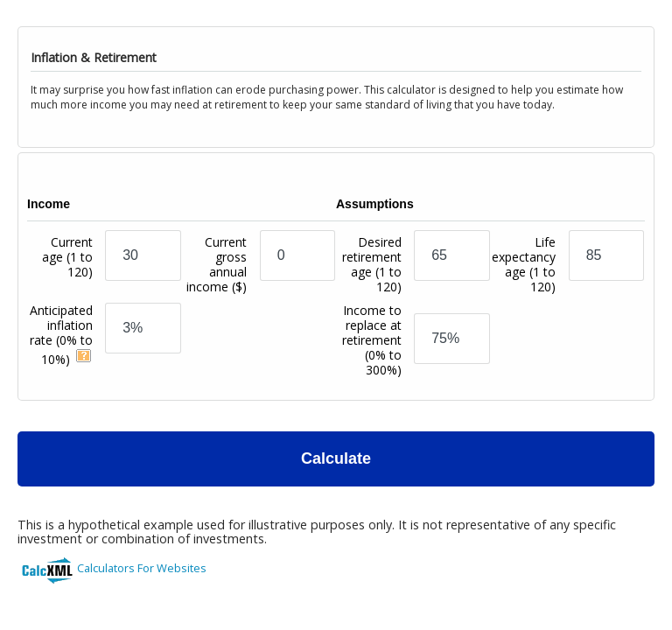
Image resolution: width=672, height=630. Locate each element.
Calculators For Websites (142, 568)
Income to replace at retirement (372, 340)
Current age (67, 272)
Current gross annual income (217, 264)
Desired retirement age (372, 264)
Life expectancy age (524, 264)
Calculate (336, 458)
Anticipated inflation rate (61, 335)
